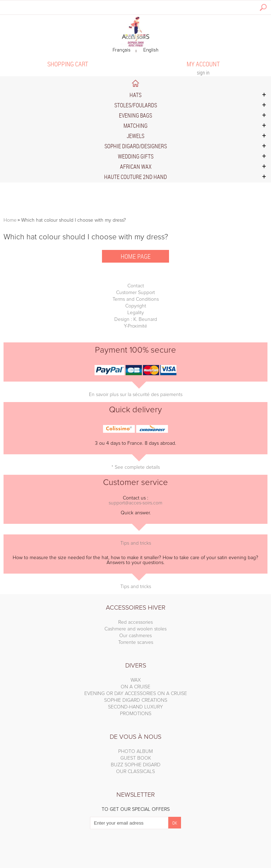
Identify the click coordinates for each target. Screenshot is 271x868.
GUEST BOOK (136, 758)
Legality (136, 313)
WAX (136, 680)
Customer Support (135, 293)
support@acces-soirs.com (135, 503)
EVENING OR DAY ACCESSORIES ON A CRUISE (136, 694)
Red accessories (135, 622)
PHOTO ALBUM (135, 752)
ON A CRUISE (135, 687)
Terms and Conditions (136, 299)
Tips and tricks (136, 543)
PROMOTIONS (136, 714)
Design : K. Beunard (136, 319)
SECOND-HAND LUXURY (135, 707)
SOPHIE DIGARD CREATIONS (136, 700)
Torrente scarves (136, 642)
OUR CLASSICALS (135, 772)
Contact (136, 286)
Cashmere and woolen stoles (135, 629)
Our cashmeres (135, 636)
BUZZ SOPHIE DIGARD (136, 765)
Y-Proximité (135, 326)
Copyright (136, 306)
